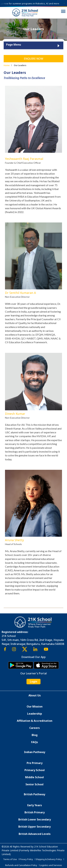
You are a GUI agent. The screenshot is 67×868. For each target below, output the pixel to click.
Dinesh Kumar (15, 414)
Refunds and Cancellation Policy (21, 865)
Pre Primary (35, 763)
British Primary (35, 812)
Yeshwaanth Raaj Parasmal (24, 159)
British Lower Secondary (35, 819)
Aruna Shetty (14, 540)
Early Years (35, 805)
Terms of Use (10, 859)
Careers (34, 728)
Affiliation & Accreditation (35, 721)
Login (33, 681)
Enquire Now (33, 59)
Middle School (34, 777)
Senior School (34, 784)
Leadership (35, 714)
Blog (35, 735)
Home (7, 65)
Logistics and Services (51, 865)
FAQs (34, 742)
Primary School (35, 770)
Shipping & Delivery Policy (49, 859)
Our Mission (35, 706)
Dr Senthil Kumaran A (20, 293)
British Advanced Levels (35, 834)
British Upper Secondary (34, 827)
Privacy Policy (26, 859)
